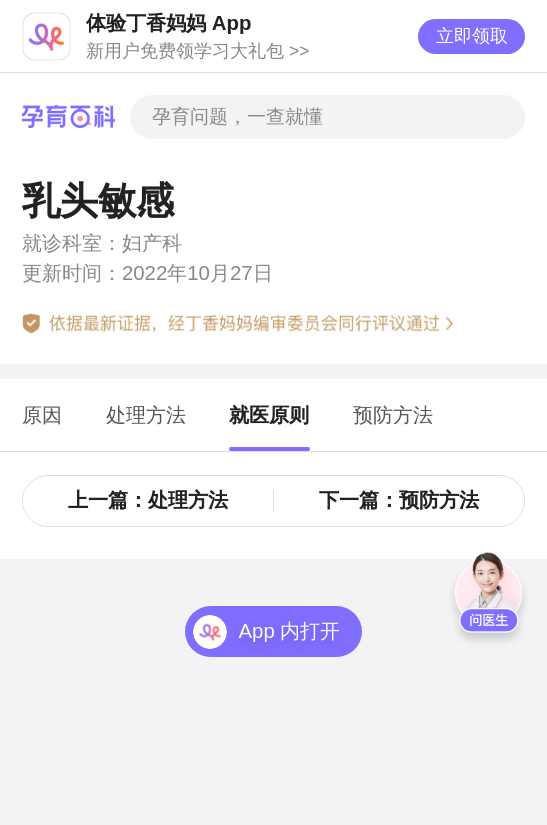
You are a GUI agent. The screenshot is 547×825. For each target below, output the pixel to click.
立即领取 (472, 36)
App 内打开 (289, 631)
